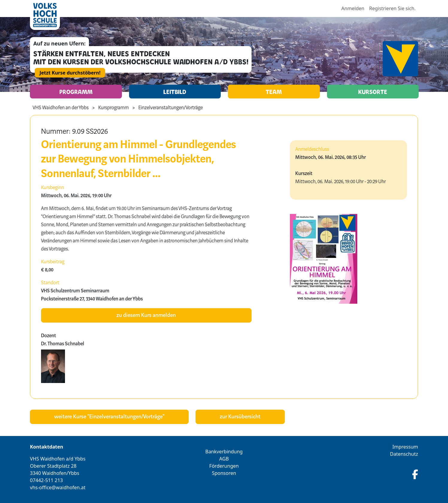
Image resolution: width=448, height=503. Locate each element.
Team (274, 92)
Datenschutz (404, 454)
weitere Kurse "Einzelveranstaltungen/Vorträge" (109, 417)
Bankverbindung (224, 452)
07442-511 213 (46, 480)
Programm (76, 92)
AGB (224, 459)
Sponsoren (224, 473)
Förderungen (224, 466)
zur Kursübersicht (240, 417)
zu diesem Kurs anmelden (146, 315)
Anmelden (353, 8)
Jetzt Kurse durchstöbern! (70, 73)
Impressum (405, 447)
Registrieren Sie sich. (392, 8)
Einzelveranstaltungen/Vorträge (171, 108)
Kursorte (373, 92)
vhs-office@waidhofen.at (58, 487)
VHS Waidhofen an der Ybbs (61, 108)
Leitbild (175, 92)
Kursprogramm (113, 108)
